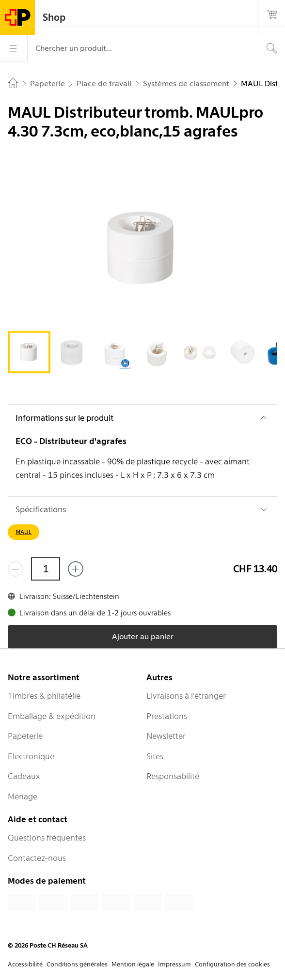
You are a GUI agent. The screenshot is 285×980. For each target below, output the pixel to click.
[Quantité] (46, 569)
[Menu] (14, 48)
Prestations (167, 716)
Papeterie (25, 736)
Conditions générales (77, 964)
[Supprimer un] (16, 569)
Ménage (23, 796)
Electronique (31, 756)
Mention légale (133, 964)
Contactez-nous (37, 858)
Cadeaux (24, 776)
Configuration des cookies (232, 964)
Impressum (174, 964)
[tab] (29, 352)
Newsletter (166, 736)
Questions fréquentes (47, 838)
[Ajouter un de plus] (76, 569)
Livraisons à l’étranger (186, 696)
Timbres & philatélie (44, 696)
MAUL (24, 532)
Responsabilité (173, 776)
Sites (155, 756)
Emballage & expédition (52, 716)
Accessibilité (25, 964)
